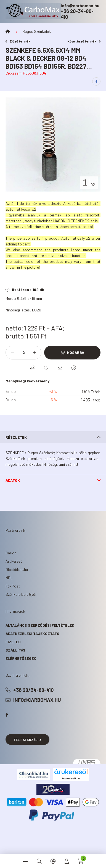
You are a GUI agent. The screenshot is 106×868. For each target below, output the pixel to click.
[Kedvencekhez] (46, 368)
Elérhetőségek (21, 658)
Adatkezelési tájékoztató (32, 633)
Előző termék (18, 41)
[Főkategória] (8, 31)
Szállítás (15, 650)
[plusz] (34, 353)
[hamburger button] (25, 861)
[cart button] (81, 861)
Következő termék (84, 41)
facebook (7, 715)
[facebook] (96, 81)
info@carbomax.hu (80, 5)
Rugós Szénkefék (37, 31)
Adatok (13, 480)
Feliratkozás (27, 740)
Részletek (16, 437)
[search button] (39, 861)
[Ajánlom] (60, 368)
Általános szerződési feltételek (40, 625)
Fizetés (13, 642)
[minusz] (13, 353)
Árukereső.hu (71, 778)
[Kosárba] (72, 353)
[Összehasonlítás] (32, 368)
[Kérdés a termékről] (74, 368)
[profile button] (67, 861)
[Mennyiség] (23, 353)
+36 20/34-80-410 (33, 690)
